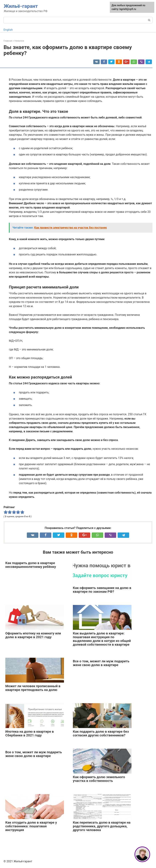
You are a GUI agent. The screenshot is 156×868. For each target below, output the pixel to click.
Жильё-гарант (21, 6)
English (8, 30)
